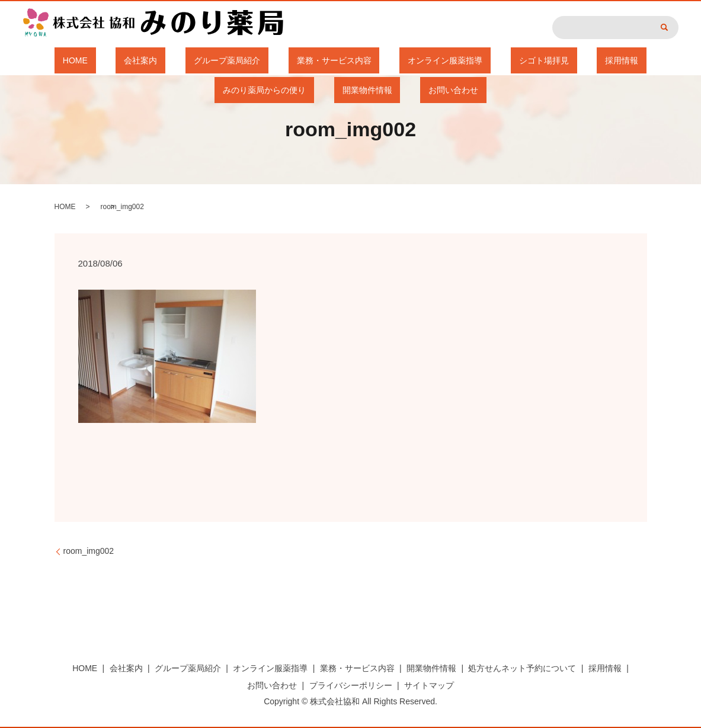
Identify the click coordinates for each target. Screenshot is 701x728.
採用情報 (486, 60)
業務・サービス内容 (248, 60)
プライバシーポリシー (351, 685)
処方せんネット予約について (522, 668)
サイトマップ (429, 685)
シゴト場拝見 (424, 60)
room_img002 (89, 551)
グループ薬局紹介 (157, 60)
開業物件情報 (650, 60)
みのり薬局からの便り (564, 60)
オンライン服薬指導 (343, 60)
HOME (39, 60)
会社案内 (88, 60)
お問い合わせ (351, 90)
